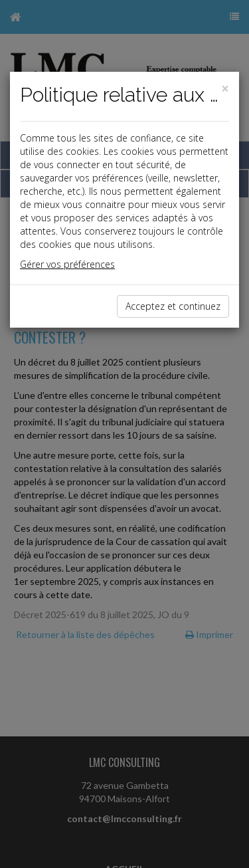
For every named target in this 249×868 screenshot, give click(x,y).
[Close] (225, 89)
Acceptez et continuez (173, 306)
